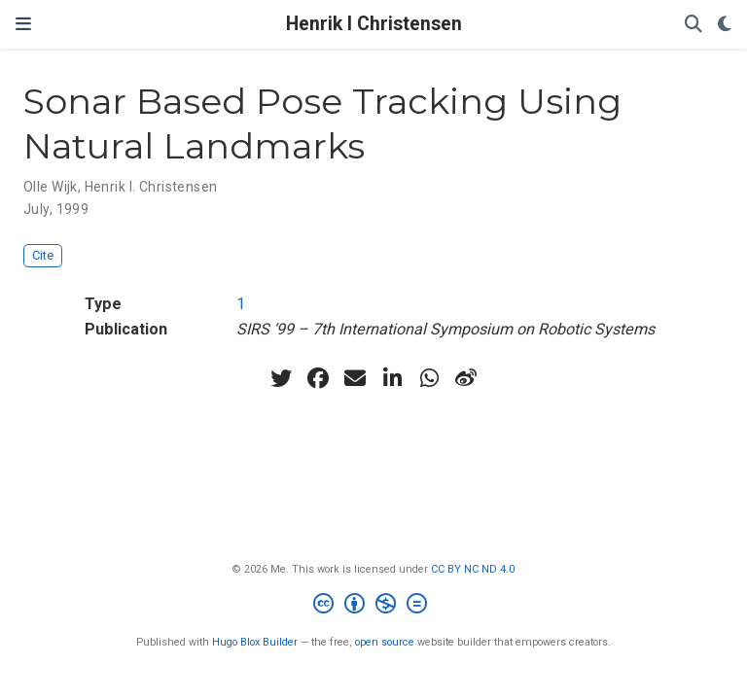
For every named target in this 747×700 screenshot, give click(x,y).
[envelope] (355, 378)
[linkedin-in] (392, 378)
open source (385, 642)
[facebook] (318, 378)
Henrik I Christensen (374, 24)
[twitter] (281, 378)
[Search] (694, 25)
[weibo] (466, 378)
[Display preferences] (725, 25)
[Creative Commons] (374, 606)
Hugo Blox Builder (255, 642)
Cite (43, 255)
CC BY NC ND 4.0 (473, 569)
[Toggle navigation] (23, 24)
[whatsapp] (429, 378)
